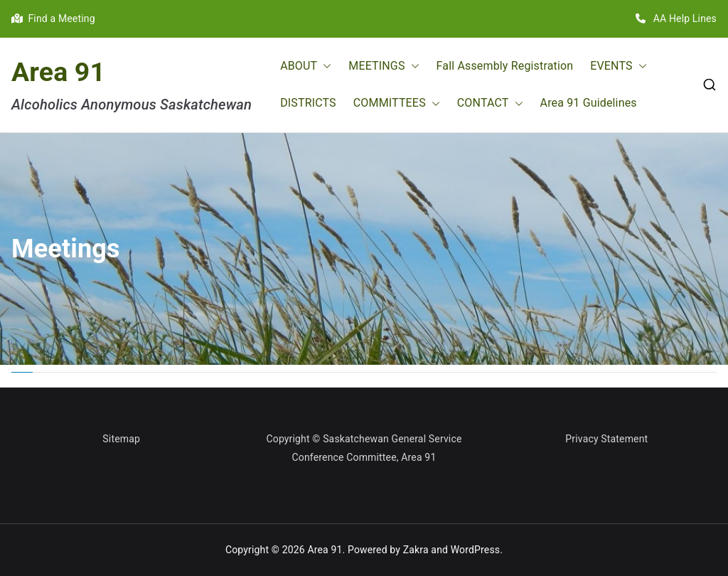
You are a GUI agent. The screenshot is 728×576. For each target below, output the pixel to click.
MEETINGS (384, 66)
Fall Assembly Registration (505, 66)
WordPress (475, 550)
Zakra (416, 550)
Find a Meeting (53, 18)
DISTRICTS (308, 103)
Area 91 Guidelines (589, 103)
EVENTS (618, 66)
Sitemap (121, 439)
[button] (324, 66)
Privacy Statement (606, 439)
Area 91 (58, 72)
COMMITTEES (397, 103)
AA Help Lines (676, 18)
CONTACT (490, 103)
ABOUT (306, 66)
